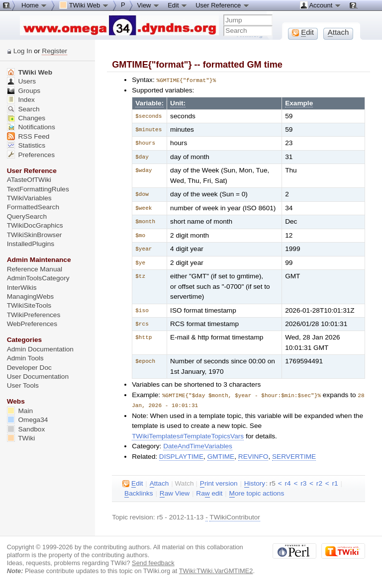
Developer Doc (29, 368)
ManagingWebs (31, 296)
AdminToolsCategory (38, 278)
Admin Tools (25, 358)
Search (23, 109)
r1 (335, 482)
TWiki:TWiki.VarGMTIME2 (216, 570)
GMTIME (221, 456)
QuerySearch (27, 216)
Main (20, 411)
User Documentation (38, 377)
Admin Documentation (40, 349)
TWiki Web (30, 72)
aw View (175, 493)
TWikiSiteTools (29, 305)
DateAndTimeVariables (198, 445)
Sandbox (26, 429)
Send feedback (153, 562)
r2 (319, 482)
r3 (303, 482)
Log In (23, 51)
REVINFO (253, 456)
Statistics (26, 145)
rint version (219, 483)
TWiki (21, 438)
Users (21, 81)
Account (321, 5)
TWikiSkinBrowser (35, 235)
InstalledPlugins (31, 244)
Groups (24, 91)
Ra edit (209, 493)
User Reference (223, 5)
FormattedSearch (33, 207)
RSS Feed (28, 136)
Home (34, 5)
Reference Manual (35, 269)
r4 (287, 482)
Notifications (31, 127)
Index (21, 100)
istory (255, 483)
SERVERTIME (294, 456)
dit (133, 483)
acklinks (139, 493)
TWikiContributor (235, 516)
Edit (178, 5)
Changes (26, 118)
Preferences (31, 155)
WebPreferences (32, 324)
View (149, 5)
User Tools (23, 385)
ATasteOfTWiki (29, 180)
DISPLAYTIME (181, 456)
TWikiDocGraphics (35, 225)
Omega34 (28, 420)
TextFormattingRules (38, 189)
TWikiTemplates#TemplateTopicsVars (188, 435)
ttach (159, 483)
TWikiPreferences (34, 315)
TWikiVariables (29, 198)
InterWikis (22, 288)
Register (54, 51)
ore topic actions (257, 493)
